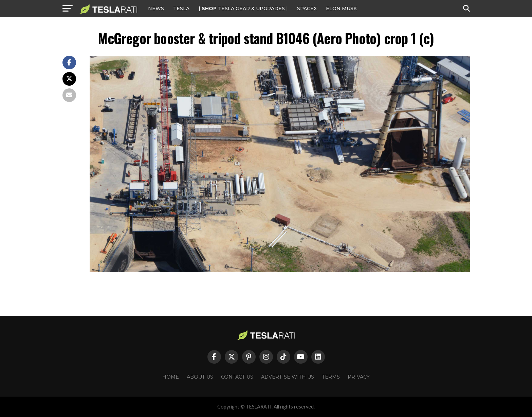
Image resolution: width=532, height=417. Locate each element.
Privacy (359, 377)
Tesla (181, 8)
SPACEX (307, 8)
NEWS (156, 8)
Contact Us (237, 377)
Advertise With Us (288, 377)
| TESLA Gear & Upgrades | (243, 8)
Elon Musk (341, 8)
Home (171, 377)
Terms (331, 377)
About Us (200, 377)
